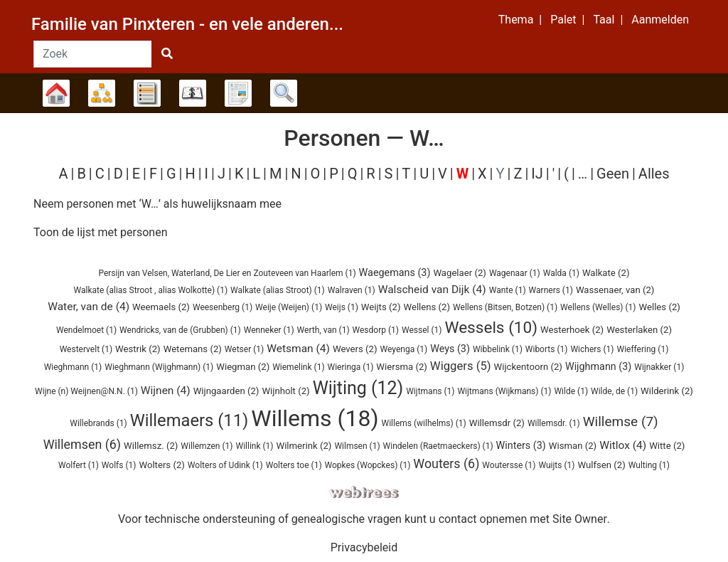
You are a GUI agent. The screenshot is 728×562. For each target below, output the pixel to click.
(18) (315, 418)
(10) (491, 328)
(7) (621, 421)
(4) (432, 290)
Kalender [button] (193, 93)
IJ (537, 174)
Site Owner (580, 519)
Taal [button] (604, 20)
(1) (227, 273)
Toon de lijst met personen (101, 232)
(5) (461, 366)
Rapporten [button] (238, 93)
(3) (395, 273)
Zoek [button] (284, 93)
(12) (358, 388)
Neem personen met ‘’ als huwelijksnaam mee (157, 204)
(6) (82, 444)
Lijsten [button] (147, 93)
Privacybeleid (364, 547)
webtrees (364, 493)
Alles (654, 174)
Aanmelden (660, 20)
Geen (613, 174)
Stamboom (56, 93)
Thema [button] (516, 20)
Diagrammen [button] (102, 93)
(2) (460, 273)
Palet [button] (563, 20)
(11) (189, 420)
